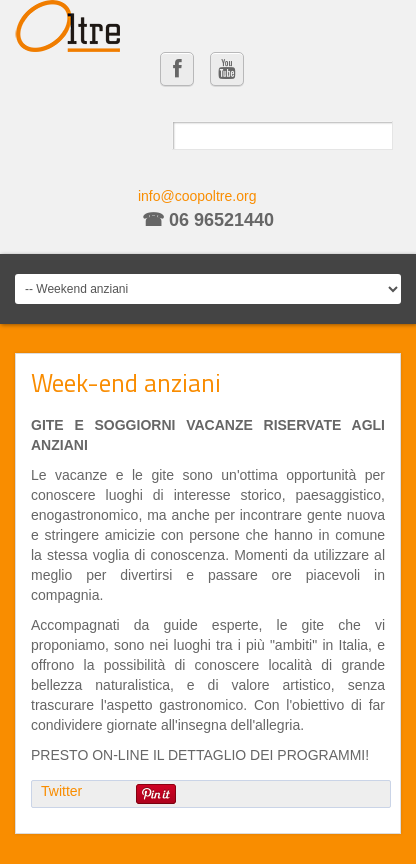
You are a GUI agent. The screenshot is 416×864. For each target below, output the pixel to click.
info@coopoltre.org (197, 196)
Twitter (61, 791)
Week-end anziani (126, 382)
